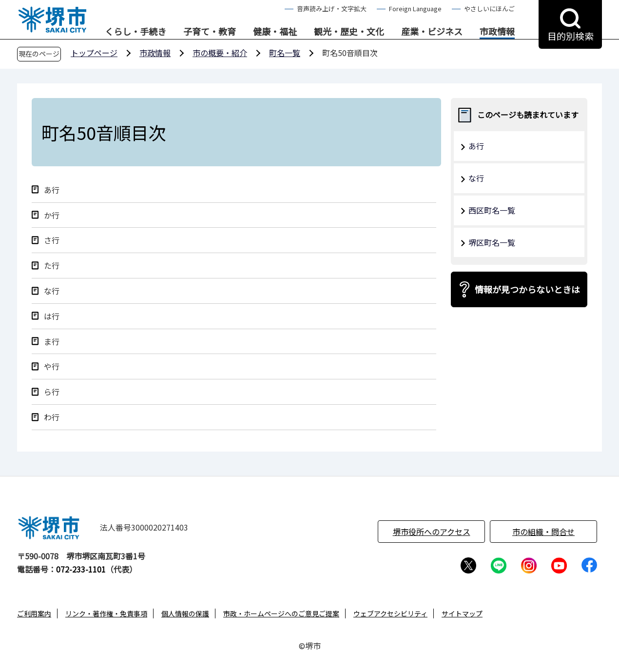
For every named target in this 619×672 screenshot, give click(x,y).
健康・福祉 (275, 32)
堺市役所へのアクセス (432, 532)
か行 (52, 215)
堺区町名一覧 (492, 242)
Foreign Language (415, 9)
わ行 (52, 417)
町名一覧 (285, 53)
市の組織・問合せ (543, 532)
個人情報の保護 (185, 613)
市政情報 (497, 32)
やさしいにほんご (489, 9)
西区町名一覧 (492, 210)
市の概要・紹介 (220, 53)
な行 (52, 291)
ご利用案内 (34, 613)
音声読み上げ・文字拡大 (332, 9)
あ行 (52, 190)
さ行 (52, 240)
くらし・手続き (135, 32)
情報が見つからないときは (527, 289)
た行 (52, 266)
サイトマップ (462, 613)
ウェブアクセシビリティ (390, 613)
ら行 (52, 392)
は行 (52, 316)
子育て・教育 (210, 32)
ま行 (52, 342)
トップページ (94, 53)
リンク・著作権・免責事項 (106, 613)
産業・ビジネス (432, 32)
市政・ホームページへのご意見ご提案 (281, 613)
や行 (52, 366)
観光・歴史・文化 (349, 32)
